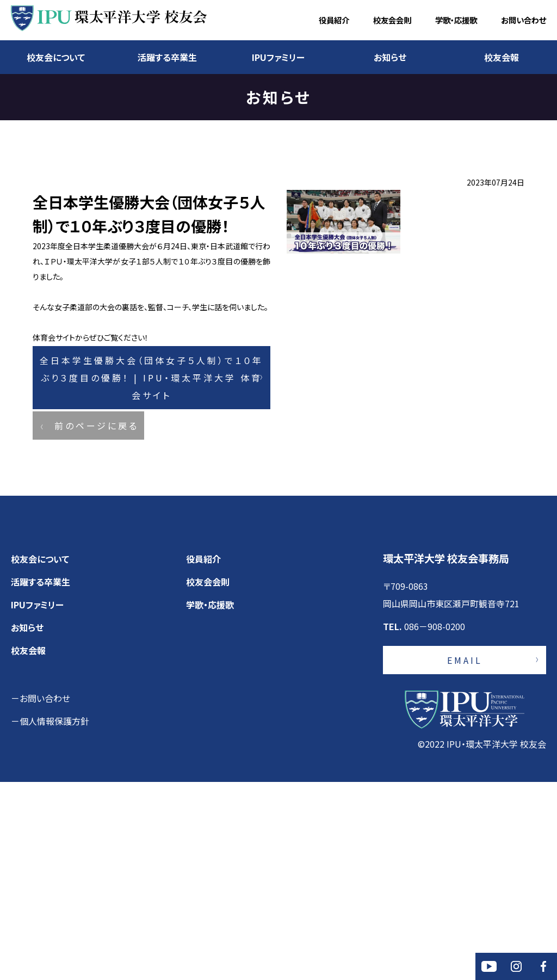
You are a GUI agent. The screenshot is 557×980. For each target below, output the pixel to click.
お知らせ (390, 57)
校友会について (56, 57)
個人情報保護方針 (54, 919)
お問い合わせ (524, 20)
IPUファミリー (278, 57)
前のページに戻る (97, 608)
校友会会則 (392, 20)
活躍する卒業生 (167, 57)
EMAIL (465, 859)
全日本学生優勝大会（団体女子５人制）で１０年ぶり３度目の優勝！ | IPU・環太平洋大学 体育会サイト (151, 544)
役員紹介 (334, 20)
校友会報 (502, 57)
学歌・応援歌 (456, 20)
